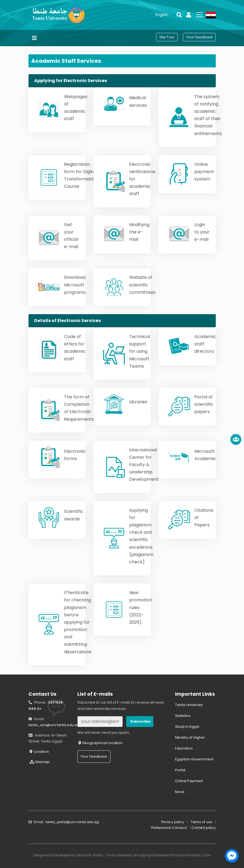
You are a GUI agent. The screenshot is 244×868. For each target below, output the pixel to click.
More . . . (182, 792)
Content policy (204, 828)
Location (39, 752)
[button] (162, 15)
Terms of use (201, 822)
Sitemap (40, 762)
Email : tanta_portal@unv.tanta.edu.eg (64, 822)
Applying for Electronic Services (71, 81)
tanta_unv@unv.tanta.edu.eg (54, 725)
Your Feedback (94, 756)
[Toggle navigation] (34, 38)
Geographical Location (100, 743)
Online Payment (189, 781)
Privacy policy (173, 822)
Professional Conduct (169, 828)
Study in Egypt (187, 727)
